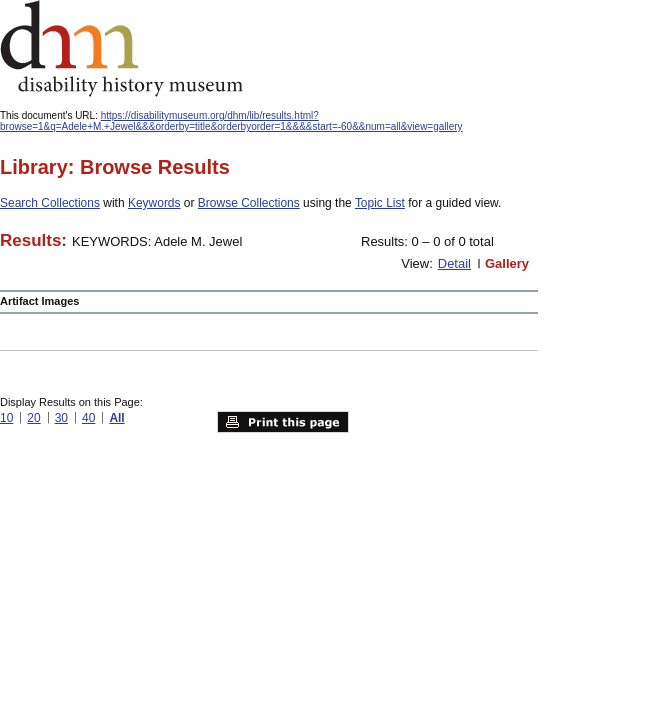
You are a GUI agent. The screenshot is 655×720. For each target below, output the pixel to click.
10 (6, 418)
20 (33, 418)
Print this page (283, 422)
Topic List (380, 203)
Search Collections (50, 203)
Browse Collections (249, 203)
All (116, 418)
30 (61, 418)
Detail (454, 263)
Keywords (154, 203)
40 (88, 418)
